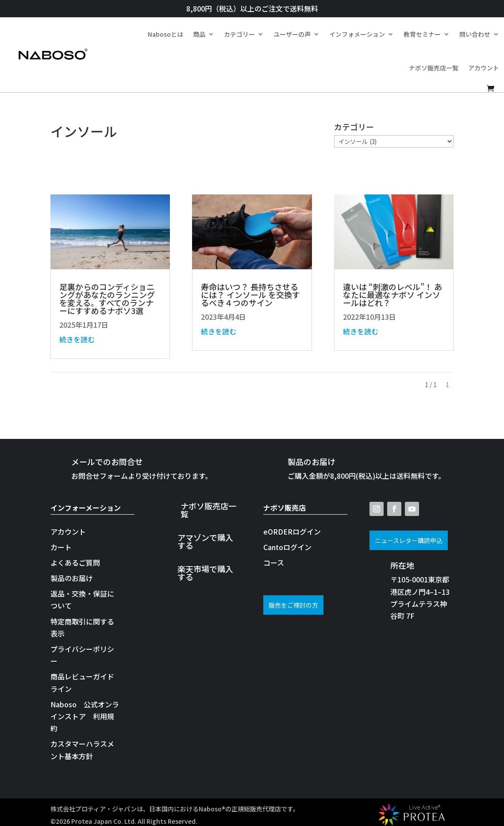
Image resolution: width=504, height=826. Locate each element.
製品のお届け (72, 578)
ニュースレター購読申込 (409, 540)
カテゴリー (239, 34)
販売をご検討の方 (293, 605)
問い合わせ (475, 34)
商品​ (199, 34)
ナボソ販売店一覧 (434, 68)
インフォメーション (357, 34)
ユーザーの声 (292, 34)
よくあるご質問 (75, 562)
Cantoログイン (287, 547)
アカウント (484, 68)
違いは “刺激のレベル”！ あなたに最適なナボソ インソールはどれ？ (392, 295)
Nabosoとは (165, 34)
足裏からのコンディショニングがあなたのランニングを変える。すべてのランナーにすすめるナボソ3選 (107, 299)
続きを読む (77, 339)
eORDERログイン (292, 531)
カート (61, 547)
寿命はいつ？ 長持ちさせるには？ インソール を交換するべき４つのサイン (250, 295)
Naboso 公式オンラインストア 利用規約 (85, 716)
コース (274, 562)
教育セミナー (422, 34)
